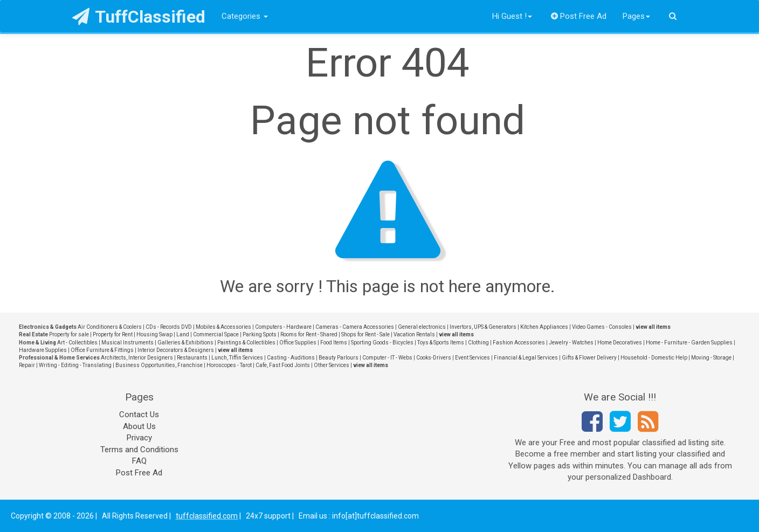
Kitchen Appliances (544, 327)
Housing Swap (154, 334)
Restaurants (192, 358)
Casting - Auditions (291, 358)
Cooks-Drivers (434, 358)
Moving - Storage (711, 358)
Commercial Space (216, 334)
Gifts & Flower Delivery (589, 358)
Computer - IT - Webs (387, 358)
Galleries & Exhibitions (185, 343)
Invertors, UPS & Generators (483, 327)
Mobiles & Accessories (223, 327)
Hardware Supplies (43, 350)
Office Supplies (298, 343)
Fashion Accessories (519, 343)
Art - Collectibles (77, 343)
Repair (27, 365)
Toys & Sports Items (441, 343)
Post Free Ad (579, 16)
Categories (245, 16)
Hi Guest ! (512, 16)
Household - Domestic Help (654, 358)
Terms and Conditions (139, 450)
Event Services (472, 358)
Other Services (332, 365)
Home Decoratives (620, 343)
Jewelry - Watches (571, 343)
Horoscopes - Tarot (229, 365)
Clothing (478, 343)
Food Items (334, 343)
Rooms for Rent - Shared (309, 334)
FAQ (139, 461)
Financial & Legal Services (526, 358)
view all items (653, 327)
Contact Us (139, 414)
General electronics (422, 327)
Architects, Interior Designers (137, 358)
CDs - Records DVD (169, 327)
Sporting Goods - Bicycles (382, 343)
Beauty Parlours (339, 358)
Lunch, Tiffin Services (237, 358)
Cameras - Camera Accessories (355, 327)
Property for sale (69, 334)
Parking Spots (260, 334)
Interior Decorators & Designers (176, 350)
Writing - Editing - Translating (75, 365)
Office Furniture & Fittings (102, 350)
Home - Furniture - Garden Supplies (689, 343)
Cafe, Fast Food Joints (283, 365)
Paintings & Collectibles (246, 343)
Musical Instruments (127, 343)
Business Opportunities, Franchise (159, 365)
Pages (636, 16)
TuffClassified (139, 17)
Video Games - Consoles (602, 327)
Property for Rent (113, 334)
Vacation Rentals (414, 334)
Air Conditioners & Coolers (110, 327)
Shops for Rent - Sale (365, 334)
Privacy (139, 438)
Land (183, 334)
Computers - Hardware (283, 327)
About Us (139, 426)
